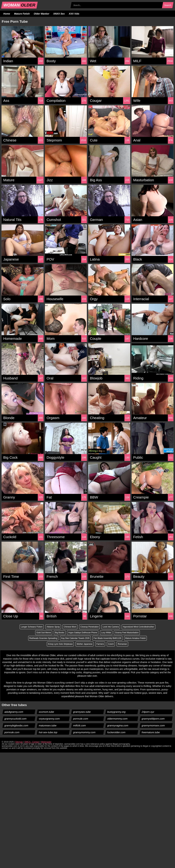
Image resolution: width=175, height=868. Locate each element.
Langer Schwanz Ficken (49, 627)
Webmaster (46, 742)
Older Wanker (41, 14)
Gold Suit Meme (75, 633)
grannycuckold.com (16, 719)
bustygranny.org (116, 712)
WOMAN (19, 5)
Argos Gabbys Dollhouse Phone (114, 633)
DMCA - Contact (32, 742)
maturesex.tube (48, 726)
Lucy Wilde (138, 633)
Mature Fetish (22, 14)
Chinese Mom (88, 627)
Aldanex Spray (71, 627)
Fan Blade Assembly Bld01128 (134, 638)
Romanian (135, 644)
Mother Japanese (97, 644)
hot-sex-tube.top (48, 732)
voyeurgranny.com (49, 719)
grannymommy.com (84, 732)
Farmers (113, 644)
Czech (124, 644)
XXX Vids (74, 14)
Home (7, 14)
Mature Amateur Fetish (45, 644)
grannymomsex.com (153, 726)
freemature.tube (151, 732)
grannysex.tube (82, 712)
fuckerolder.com (116, 732)
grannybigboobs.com (16, 726)
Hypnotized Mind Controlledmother (48, 633)
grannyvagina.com (118, 726)
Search (168, 5)
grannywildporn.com (153, 719)
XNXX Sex (59, 14)
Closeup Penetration (107, 627)
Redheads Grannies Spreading (69, 638)
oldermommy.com (117, 719)
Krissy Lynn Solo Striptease (72, 644)
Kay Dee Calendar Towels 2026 (102, 638)
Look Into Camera (129, 627)
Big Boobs (91, 633)
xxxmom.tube (46, 712)
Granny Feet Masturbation (39, 638)
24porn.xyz (148, 712)
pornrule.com (81, 719)
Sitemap (19, 742)
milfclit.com (79, 726)
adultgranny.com (14, 712)
